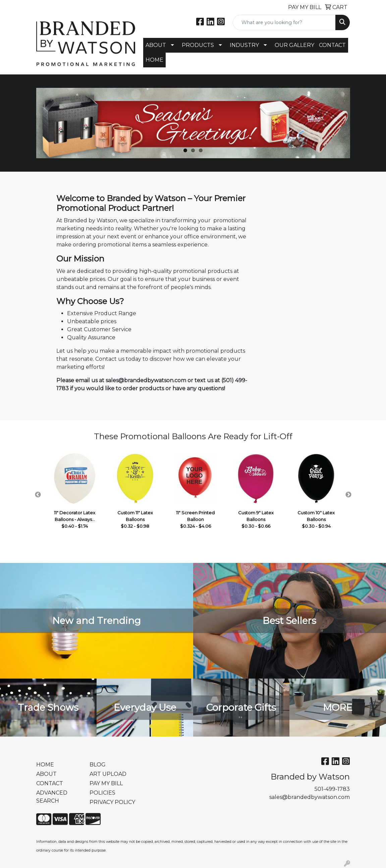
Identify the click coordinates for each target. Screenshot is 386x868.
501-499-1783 (332, 789)
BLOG (98, 765)
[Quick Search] (284, 22)
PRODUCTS (198, 45)
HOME (154, 60)
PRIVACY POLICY (112, 802)
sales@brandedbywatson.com (310, 797)
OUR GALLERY (294, 45)
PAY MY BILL (106, 783)
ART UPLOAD (108, 774)
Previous (38, 495)
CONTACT (332, 45)
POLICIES (102, 793)
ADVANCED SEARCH (52, 797)
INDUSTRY (244, 45)
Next (348, 495)
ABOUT (156, 45)
